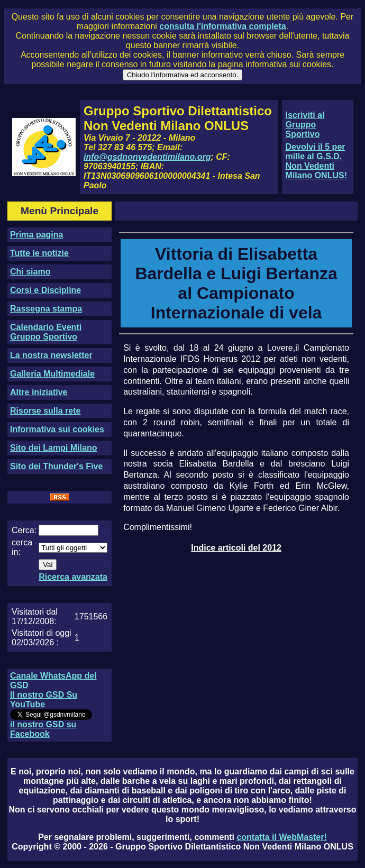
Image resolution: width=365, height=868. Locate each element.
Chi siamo (30, 272)
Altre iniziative (39, 392)
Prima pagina (36, 235)
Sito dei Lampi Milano (53, 448)
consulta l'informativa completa (222, 26)
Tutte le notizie (39, 253)
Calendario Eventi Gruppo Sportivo (46, 332)
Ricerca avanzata (73, 577)
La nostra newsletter (51, 355)
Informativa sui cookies (57, 429)
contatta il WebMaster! (281, 837)
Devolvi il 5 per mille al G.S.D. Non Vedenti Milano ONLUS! (316, 161)
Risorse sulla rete (45, 411)
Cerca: (24, 530)
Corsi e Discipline (45, 290)
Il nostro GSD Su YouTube (44, 700)
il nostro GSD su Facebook (43, 729)
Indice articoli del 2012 (236, 548)
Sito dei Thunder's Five (56, 466)
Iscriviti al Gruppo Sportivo (305, 125)
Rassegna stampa (46, 309)
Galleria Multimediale (52, 374)
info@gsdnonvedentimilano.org (147, 157)
